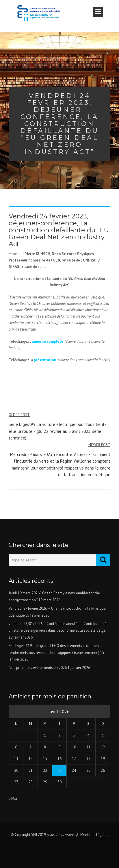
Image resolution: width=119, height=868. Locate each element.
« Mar (13, 799)
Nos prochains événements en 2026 (38, 668)
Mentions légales (94, 835)
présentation (45, 360)
